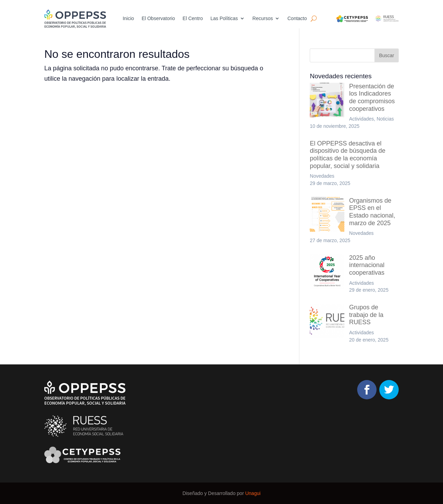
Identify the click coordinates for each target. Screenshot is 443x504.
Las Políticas (224, 19)
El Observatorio (158, 19)
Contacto (297, 19)
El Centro (193, 19)
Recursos (263, 19)
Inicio (128, 19)
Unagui (253, 493)
